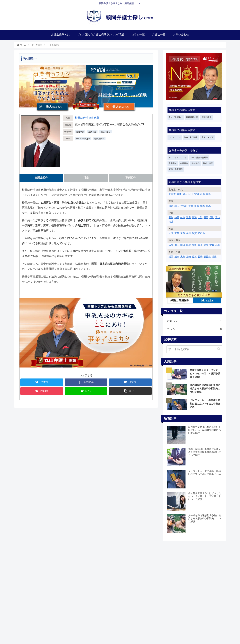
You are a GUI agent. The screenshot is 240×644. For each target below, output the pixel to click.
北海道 (172, 194)
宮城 (197, 194)
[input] (194, 349)
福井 (171, 222)
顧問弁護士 (99, 138)
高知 (218, 245)
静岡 (177, 217)
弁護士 (39, 45)
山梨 (200, 217)
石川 (212, 217)
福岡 (171, 257)
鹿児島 (207, 257)
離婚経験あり (192, 117)
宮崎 (188, 257)
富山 (218, 217)
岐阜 (183, 217)
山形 (202, 194)
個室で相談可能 (191, 137)
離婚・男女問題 (176, 169)
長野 (206, 217)
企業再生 (184, 163)
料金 (86, 178)
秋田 (191, 194)
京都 (177, 233)
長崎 (200, 257)
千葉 (191, 206)
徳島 (206, 245)
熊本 (177, 257)
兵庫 (188, 233)
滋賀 (194, 233)
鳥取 (188, 245)
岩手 (185, 194)
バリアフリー (175, 137)
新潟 (194, 217)
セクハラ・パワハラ (178, 158)
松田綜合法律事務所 (87, 118)
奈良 (183, 233)
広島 (171, 245)
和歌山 (201, 233)
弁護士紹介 (41, 178)
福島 (208, 194)
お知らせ (194, 321)
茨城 (197, 206)
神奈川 (184, 206)
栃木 (202, 206)
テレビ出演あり (83, 138)
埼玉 (177, 206)
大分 (183, 257)
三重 (188, 217)
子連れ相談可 (207, 137)
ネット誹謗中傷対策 (199, 158)
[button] (219, 349)
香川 (200, 245)
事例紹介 (131, 178)
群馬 (208, 206)
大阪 (171, 233)
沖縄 (214, 257)
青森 (179, 194)
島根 (194, 245)
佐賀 (194, 257)
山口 (183, 245)
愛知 (171, 217)
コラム (194, 329)
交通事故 (173, 163)
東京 (171, 206)
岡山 (177, 245)
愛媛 (212, 245)
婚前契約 (195, 163)
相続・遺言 (208, 163)
